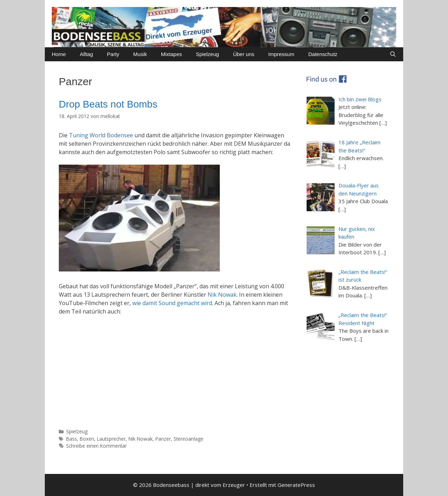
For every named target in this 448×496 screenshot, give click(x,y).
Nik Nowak (222, 295)
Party (113, 54)
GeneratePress (296, 485)
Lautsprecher (111, 439)
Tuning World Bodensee (101, 135)
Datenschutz (323, 54)
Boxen (87, 439)
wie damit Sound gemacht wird (172, 303)
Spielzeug (208, 54)
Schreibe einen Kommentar (96, 446)
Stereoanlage (188, 439)
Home (59, 54)
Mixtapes (171, 54)
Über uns (244, 54)
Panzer (163, 439)
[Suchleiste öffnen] (393, 54)
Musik (140, 54)
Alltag (86, 54)
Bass (72, 439)
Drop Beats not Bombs (108, 104)
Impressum (281, 54)
